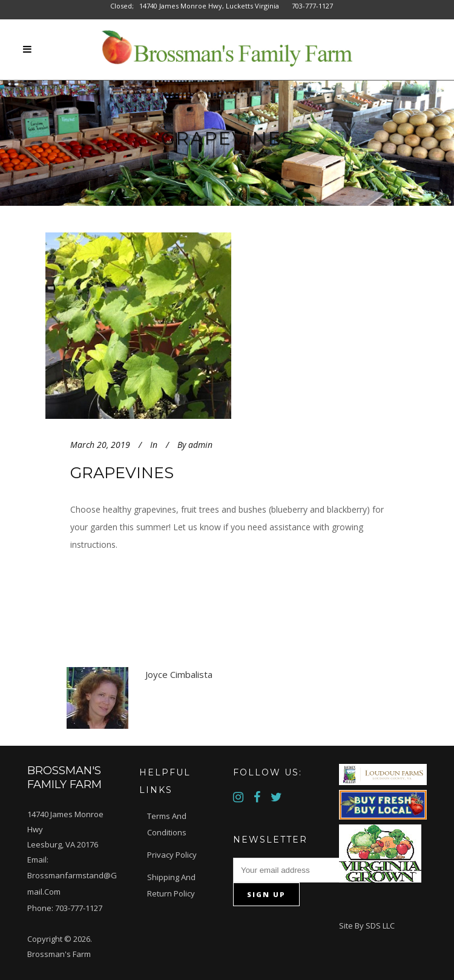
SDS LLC (380, 926)
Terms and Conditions (167, 824)
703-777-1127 (79, 908)
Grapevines (122, 472)
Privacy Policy (172, 855)
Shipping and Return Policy (171, 885)
